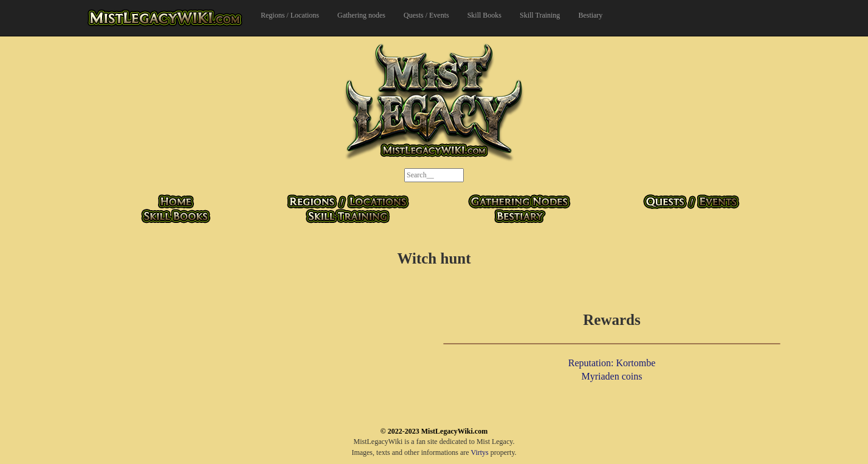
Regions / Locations (290, 15)
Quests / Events (426, 15)
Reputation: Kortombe (612, 363)
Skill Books (484, 15)
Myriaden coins (612, 376)
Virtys (479, 452)
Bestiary (590, 15)
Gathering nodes (361, 15)
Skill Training (540, 15)
